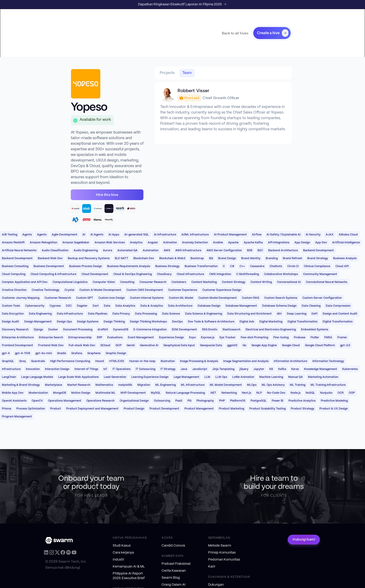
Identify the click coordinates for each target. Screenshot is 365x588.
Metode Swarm (220, 546)
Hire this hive (107, 195)
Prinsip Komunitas (222, 553)
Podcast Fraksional (176, 564)
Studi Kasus (122, 546)
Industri (118, 560)
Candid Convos (173, 546)
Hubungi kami (304, 540)
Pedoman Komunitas (224, 560)
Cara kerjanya (123, 553)
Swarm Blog (171, 578)
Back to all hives (235, 33)
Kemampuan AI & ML (129, 567)
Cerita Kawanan (174, 571)
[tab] (167, 73)
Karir (212, 567)
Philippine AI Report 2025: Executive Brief (129, 576)
